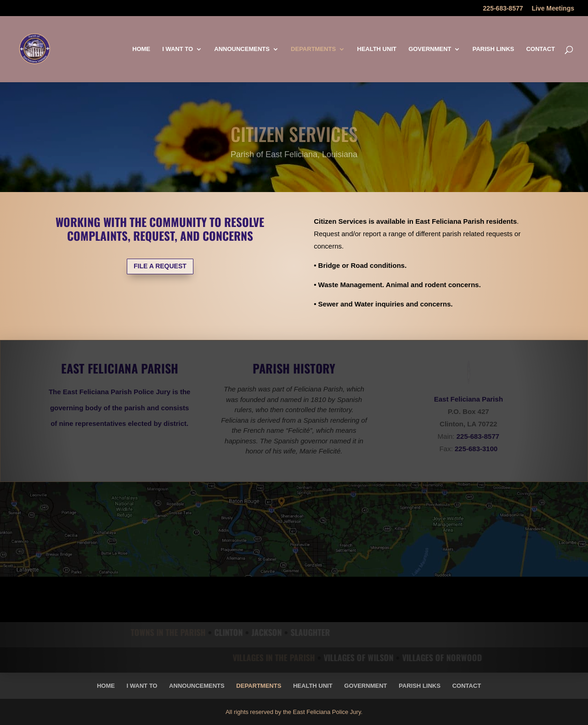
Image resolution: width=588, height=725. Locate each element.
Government (430, 49)
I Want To (178, 49)
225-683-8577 (503, 8)
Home (141, 49)
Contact (540, 49)
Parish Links (493, 49)
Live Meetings (553, 8)
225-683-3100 (476, 449)
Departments (313, 49)
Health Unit (377, 49)
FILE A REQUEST (160, 266)
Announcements (242, 49)
